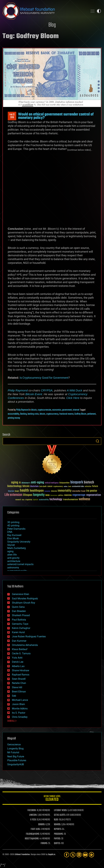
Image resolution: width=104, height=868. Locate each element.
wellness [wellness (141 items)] (84, 499)
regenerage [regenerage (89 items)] (79, 495)
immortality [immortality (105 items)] (65, 491)
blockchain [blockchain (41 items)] (34, 487)
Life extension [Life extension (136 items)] (13, 495)
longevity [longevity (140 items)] (39, 495)
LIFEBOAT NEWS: (61, 810)
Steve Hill (17, 687)
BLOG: (56, 820)
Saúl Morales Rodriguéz (25, 599)
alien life (12, 555)
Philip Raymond (18, 390)
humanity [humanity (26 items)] (47, 491)
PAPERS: (57, 839)
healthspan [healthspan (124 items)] (37, 491)
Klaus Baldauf (20, 649)
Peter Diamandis (16, 529)
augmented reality (17, 571)
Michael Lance (20, 700)
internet (76, 410)
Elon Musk (13, 538)
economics (57, 410)
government (67, 410)
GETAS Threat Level (52, 799)
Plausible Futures (17, 760)
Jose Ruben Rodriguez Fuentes (29, 636)
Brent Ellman (19, 692)
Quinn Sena (18, 607)
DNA (10, 532)
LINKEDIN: (33, 815)
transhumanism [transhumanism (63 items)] (71, 500)
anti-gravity (13, 558)
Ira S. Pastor (19, 713)
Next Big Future (16, 756)
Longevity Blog (15, 749)
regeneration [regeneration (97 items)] (94, 495)
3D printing (13, 522)
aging (10, 551)
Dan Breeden (19, 611)
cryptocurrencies (44, 410)
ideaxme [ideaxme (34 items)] (54, 491)
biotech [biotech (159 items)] (89, 482)
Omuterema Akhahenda (25, 645)
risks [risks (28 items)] (23, 500)
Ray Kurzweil (14, 535)
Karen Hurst (18, 632)
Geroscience (14, 745)
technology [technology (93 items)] (56, 500)
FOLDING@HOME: (33, 834)
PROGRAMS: (59, 834)
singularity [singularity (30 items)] (29, 500)
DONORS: (42, 825)
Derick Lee (18, 662)
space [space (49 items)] (36, 500)
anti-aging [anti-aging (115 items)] (38, 483)
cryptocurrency (52, 414)
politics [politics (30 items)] (61, 495)
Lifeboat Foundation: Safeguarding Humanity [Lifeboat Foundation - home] (44, 11)
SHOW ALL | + (12, 721)
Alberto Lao (18, 666)
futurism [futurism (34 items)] (11, 491)
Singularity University (19, 542)
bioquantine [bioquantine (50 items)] (64, 483)
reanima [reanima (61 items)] (68, 495)
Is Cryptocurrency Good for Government (44, 378)
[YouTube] (85, 855)
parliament (92, 414)
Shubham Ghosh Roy (24, 603)
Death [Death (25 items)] (70, 487)
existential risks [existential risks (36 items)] (78, 487)
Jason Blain (18, 704)
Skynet (11, 545)
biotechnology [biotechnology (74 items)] (14, 486)
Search (97, 441)
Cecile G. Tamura (21, 653)
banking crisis (33, 414)
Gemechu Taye (20, 624)
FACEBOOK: (32, 810)
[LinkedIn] (79, 855)
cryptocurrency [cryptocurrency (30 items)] (58, 487)
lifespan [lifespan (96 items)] (28, 495)
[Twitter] (73, 855)
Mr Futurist (13, 752)
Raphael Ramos (21, 675)
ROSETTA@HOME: (32, 839)
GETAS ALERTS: (60, 815)
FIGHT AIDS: (35, 829)
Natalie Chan (19, 683)
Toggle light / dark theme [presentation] (99, 11)
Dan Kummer (19, 641)
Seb (14, 696)
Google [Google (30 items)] (17, 491)
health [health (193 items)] (24, 491)
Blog (52, 25)
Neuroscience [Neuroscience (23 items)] (54, 496)
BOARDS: (57, 825)
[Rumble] (91, 855)
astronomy (13, 568)
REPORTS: (58, 829)
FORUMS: (44, 843)
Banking (23, 414)
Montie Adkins (20, 709)
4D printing (13, 526)
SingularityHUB (16, 764)
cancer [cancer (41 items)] (50, 487)
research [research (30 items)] (18, 500)
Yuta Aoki (17, 658)
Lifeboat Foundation (22, 855)
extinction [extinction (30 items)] (88, 487)
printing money (14, 418)
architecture (14, 561)
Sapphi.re (52, 855)
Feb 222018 (12, 116)
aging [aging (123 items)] (15, 483)
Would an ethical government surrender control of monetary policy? (56, 116)
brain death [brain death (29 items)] (43, 487)
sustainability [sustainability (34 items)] (44, 500)
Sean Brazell (19, 679)
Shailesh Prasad (21, 615)
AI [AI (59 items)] (20, 483)
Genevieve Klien (21, 594)
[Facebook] (67, 855)
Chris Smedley (20, 717)
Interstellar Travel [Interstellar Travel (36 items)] (79, 491)
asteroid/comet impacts (20, 564)
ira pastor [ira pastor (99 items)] (92, 491)
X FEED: (33, 820)
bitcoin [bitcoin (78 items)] (26, 486)
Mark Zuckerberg (17, 548)
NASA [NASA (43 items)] (48, 495)
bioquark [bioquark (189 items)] (77, 482)
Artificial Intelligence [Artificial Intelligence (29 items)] (52, 483)
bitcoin (34, 410)
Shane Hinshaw (21, 670)
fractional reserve (66, 414)
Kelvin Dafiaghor (21, 628)
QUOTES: (57, 843)
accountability (13, 414)
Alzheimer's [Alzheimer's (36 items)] (26, 483)
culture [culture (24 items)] (66, 487)
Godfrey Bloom (80, 414)
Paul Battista (19, 620)
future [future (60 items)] (95, 486)
